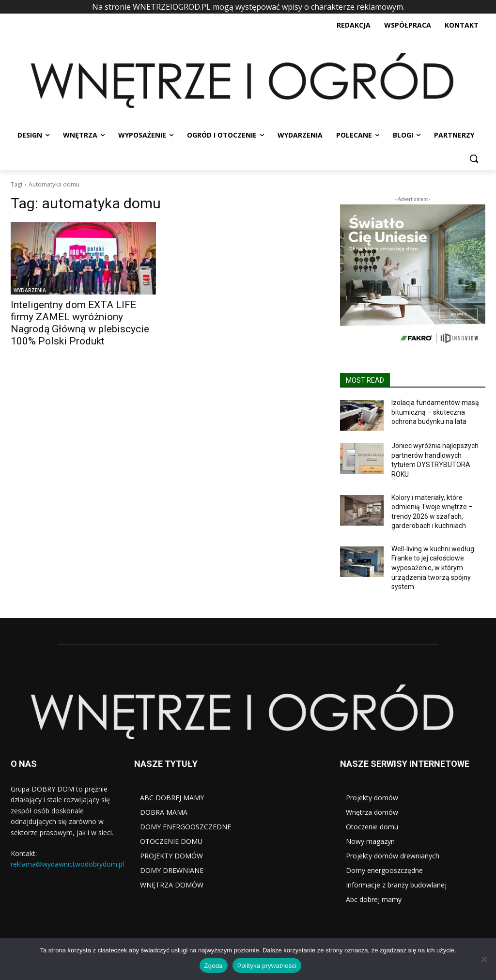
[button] (474, 158)
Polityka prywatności (267, 966)
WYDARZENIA (30, 290)
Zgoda (214, 966)
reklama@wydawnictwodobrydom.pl (67, 864)
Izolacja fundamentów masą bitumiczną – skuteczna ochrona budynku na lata (435, 412)
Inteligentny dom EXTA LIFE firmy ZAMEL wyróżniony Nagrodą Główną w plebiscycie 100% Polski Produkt (80, 323)
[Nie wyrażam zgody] (484, 959)
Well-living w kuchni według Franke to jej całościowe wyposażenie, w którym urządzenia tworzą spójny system (433, 568)
